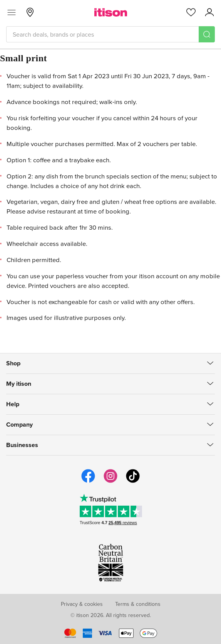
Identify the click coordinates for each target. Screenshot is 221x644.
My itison (19, 384)
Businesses (22, 445)
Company (19, 425)
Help (13, 404)
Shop (13, 363)
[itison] (111, 12)
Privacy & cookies (82, 604)
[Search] (207, 34)
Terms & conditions (138, 604)
